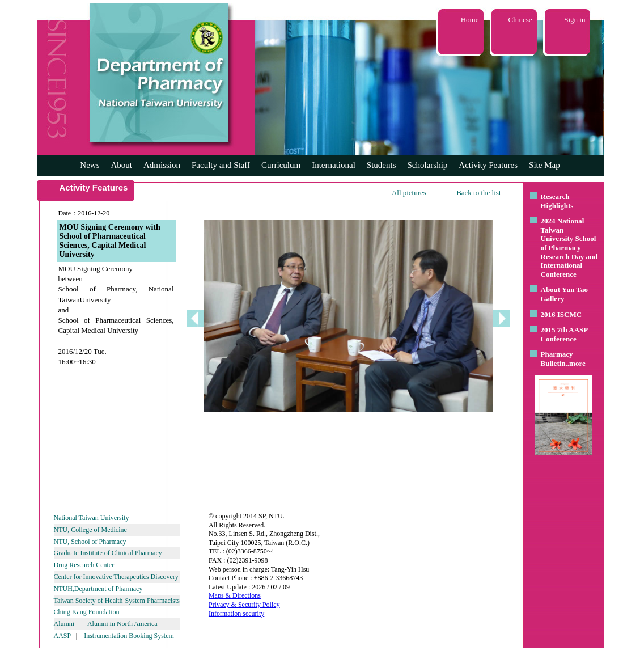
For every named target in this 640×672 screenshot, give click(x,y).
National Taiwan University (92, 518)
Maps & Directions (235, 595)
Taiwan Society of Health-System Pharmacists (117, 601)
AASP (62, 636)
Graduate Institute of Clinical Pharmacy (108, 553)
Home (470, 20)
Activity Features (488, 165)
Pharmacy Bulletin (557, 359)
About (121, 165)
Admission (162, 165)
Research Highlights (557, 201)
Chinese (520, 20)
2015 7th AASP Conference (564, 334)
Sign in (575, 20)
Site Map (544, 165)
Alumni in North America (122, 624)
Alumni (64, 624)
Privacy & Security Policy (244, 605)
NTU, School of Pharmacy (90, 542)
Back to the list (478, 193)
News (90, 165)
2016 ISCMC (561, 314)
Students (382, 165)
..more (576, 363)
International (334, 165)
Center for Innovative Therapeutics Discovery (116, 577)
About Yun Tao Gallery (565, 294)
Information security (236, 614)
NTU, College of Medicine (90, 530)
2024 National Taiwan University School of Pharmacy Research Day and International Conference (569, 248)
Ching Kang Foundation (87, 612)
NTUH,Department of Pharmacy (98, 589)
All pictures (409, 193)
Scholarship (428, 165)
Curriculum (281, 165)
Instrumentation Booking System (129, 636)
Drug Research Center (84, 565)
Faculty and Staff (221, 165)
